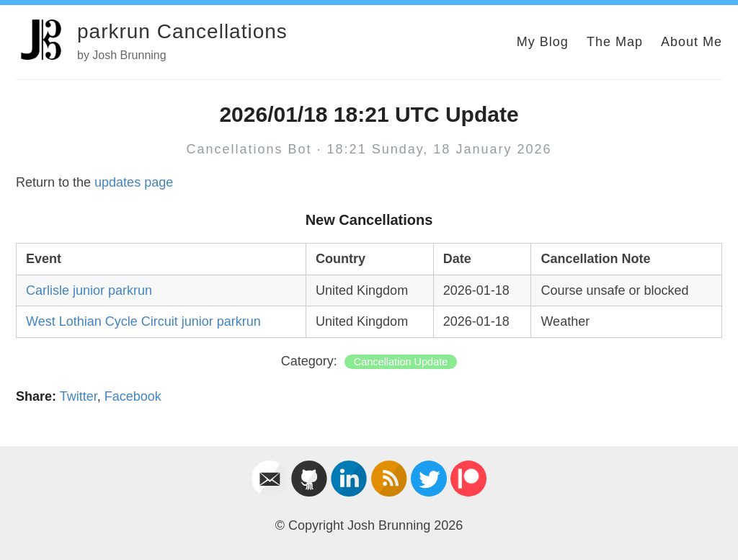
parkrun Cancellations (182, 31)
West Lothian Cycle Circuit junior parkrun (143, 321)
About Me (692, 42)
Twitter (79, 396)
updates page (134, 182)
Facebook (133, 396)
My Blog (543, 42)
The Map (615, 42)
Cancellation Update (401, 362)
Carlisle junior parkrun (89, 290)
